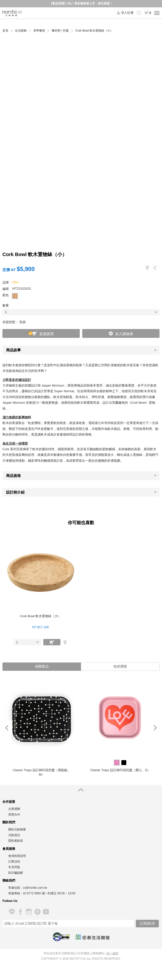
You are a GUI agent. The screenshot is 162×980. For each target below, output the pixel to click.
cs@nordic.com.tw (35, 888)
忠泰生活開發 (93, 937)
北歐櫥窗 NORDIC (12, 13)
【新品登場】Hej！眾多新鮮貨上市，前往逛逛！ (81, 3)
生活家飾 (21, 31)
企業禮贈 (14, 809)
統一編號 (113, 953)
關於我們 (9, 822)
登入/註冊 (127, 13)
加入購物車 (124, 334)
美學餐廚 (39, 31)
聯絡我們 (9, 880)
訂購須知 (14, 862)
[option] (42, 728)
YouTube (46, 912)
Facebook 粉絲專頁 (20, 912)
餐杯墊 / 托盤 (60, 31)
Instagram (29, 912)
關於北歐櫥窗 (17, 829)
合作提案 (9, 802)
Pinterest (37, 912)
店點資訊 (14, 835)
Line (12, 912)
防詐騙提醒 (16, 873)
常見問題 (14, 867)
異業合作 (14, 815)
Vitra (15, 282)
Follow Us (10, 901)
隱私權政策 (16, 841)
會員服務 (9, 849)
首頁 (5, 31)
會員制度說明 (17, 856)
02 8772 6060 (32, 893)
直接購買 (46, 334)
